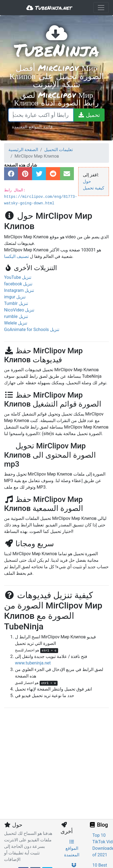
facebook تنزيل (18, 284)
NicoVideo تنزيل (19, 310)
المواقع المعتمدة (72, 848)
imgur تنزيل (15, 297)
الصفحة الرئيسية (23, 150)
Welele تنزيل (16, 323)
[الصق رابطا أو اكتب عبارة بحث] (41, 115)
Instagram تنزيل (19, 290)
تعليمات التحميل (59, 150)
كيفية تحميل (94, 188)
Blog (98, 825)
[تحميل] (89, 115)
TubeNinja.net (49, 8)
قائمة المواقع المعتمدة (32, 127)
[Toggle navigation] (101, 8)
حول (87, 181)
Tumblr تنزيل (16, 303)
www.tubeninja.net (33, 663)
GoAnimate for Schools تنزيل (32, 330)
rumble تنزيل (16, 316)
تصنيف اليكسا (16, 256)
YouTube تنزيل (18, 277)
